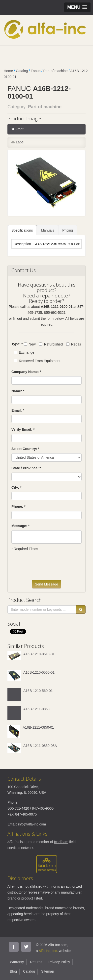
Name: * (18, 391)
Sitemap (47, 971)
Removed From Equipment (37, 361)
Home (8, 71)
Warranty (17, 962)
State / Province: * (26, 468)
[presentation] (49, 568)
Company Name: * (26, 372)
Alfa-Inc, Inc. (48, 951)
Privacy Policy (59, 962)
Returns (36, 962)
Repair (74, 344)
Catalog (22, 71)
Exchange (24, 352)
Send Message (46, 584)
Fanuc (36, 71)
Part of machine (56, 71)
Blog (13, 971)
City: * (16, 487)
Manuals (47, 230)
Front (17, 129)
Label (18, 142)
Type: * (17, 344)
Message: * (20, 526)
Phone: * (18, 506)
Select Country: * (25, 449)
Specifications (22, 230)
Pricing (68, 230)
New (30, 344)
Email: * (18, 410)
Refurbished (51, 344)
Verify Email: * (23, 429)
